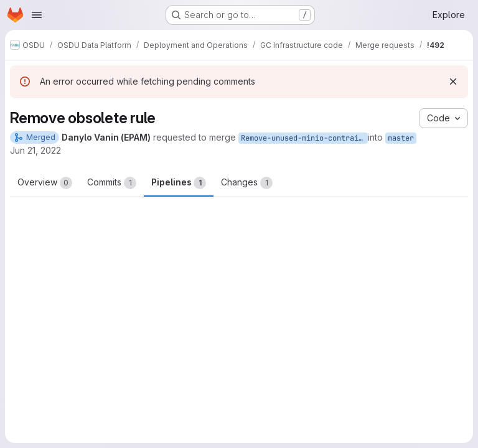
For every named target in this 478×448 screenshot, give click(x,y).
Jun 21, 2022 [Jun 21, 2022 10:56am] (35, 150)
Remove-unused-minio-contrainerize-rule (304, 138)
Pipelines (179, 183)
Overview (45, 183)
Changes (247, 183)
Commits (112, 183)
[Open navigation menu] (37, 15)
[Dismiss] (453, 82)
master (401, 138)
